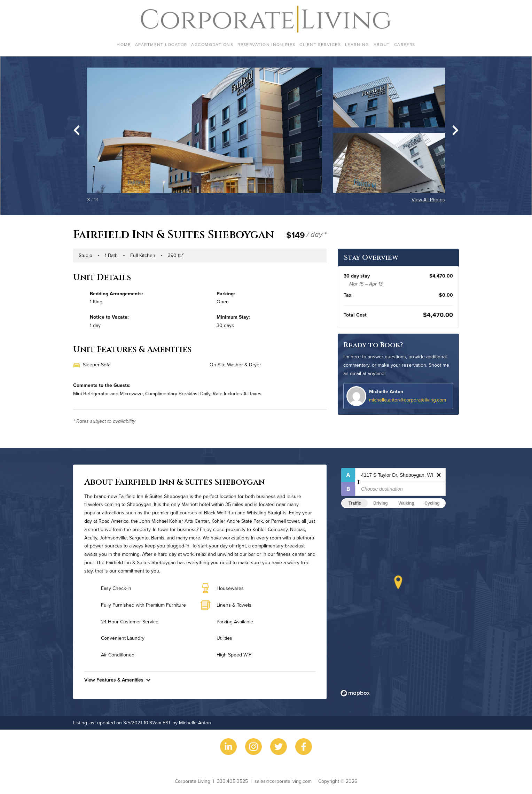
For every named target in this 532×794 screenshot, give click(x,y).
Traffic (355, 503)
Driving (380, 503)
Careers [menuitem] (405, 44)
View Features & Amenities (117, 680)
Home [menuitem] (124, 44)
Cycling (432, 503)
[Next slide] (455, 130)
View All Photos (428, 200)
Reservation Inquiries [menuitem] (266, 44)
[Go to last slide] (77, 130)
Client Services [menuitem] (320, 44)
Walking (406, 503)
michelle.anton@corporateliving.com (408, 400)
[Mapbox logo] (355, 693)
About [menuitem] (382, 44)
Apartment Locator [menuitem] (161, 44)
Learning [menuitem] (357, 44)
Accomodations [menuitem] (212, 44)
